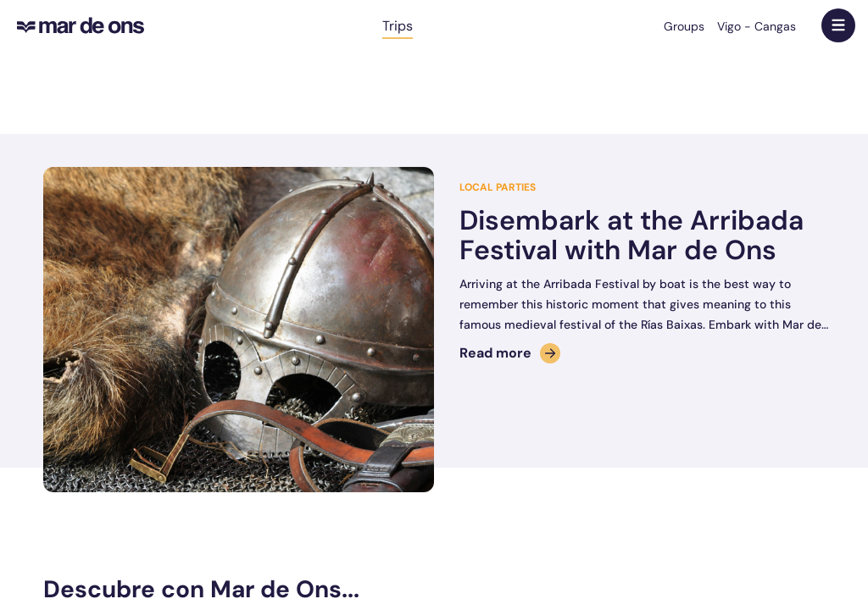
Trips (398, 26)
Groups (684, 26)
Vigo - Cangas (757, 26)
